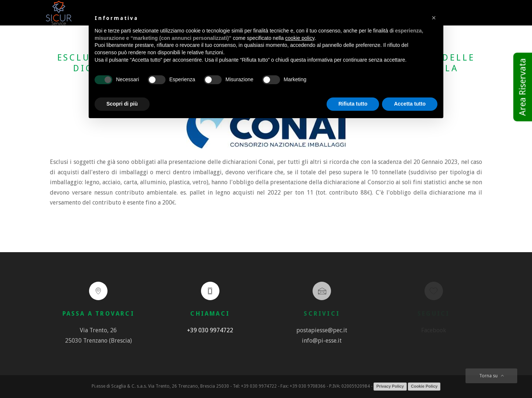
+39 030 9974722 (210, 330)
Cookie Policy (424, 386)
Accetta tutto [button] (410, 104)
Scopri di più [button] (122, 104)
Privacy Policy (390, 386)
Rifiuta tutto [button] (353, 104)
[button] (434, 18)
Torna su (492, 376)
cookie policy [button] (300, 38)
